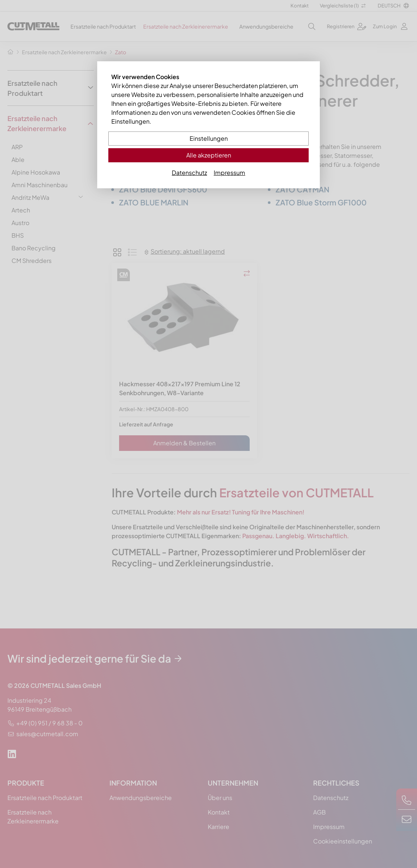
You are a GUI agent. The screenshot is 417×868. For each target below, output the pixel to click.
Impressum (229, 173)
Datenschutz (189, 173)
